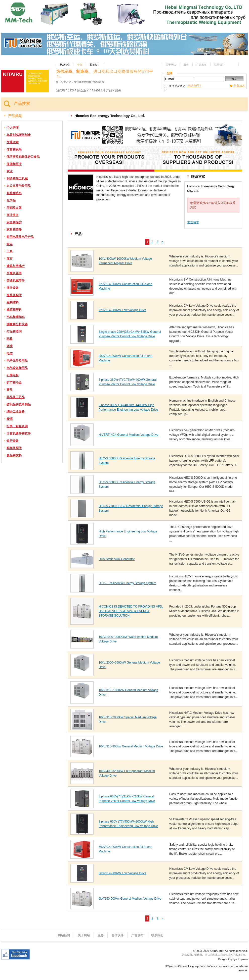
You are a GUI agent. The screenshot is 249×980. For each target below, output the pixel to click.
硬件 (10, 390)
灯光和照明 (14, 332)
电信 (10, 353)
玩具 (10, 339)
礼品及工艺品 (16, 397)
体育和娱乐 (14, 149)
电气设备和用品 (17, 368)
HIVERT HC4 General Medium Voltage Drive (129, 435)
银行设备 (13, 441)
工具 (10, 251)
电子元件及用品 (17, 361)
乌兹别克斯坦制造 (19, 135)
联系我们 (219, 65)
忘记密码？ (195, 86)
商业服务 (13, 215)
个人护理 (13, 128)
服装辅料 (13, 302)
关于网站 (171, 65)
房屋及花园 (14, 273)
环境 (10, 346)
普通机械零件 (16, 281)
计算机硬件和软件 (19, 433)
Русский (65, 65)
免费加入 (239, 86)
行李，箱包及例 (17, 426)
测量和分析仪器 (17, 324)
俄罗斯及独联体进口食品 (23, 157)
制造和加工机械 (17, 179)
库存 (10, 259)
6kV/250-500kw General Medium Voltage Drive (130, 899)
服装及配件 (14, 295)
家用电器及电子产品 (20, 237)
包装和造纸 (14, 193)
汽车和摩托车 (16, 317)
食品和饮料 (14, 455)
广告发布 (201, 65)
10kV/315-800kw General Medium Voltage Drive (131, 746)
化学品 (11, 200)
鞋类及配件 (14, 448)
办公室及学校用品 (19, 186)
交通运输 (13, 142)
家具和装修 (14, 230)
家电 (10, 244)
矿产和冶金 (14, 383)
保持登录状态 (175, 86)
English (94, 65)
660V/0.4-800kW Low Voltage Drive (122, 873)
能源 (10, 419)
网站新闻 (64, 935)
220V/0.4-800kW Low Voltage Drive (122, 310)
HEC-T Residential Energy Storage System (127, 583)
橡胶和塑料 (14, 310)
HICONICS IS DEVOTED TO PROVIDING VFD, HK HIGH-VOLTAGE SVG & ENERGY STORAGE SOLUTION (131, 611)
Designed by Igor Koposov (233, 959)
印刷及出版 (14, 208)
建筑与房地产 (16, 266)
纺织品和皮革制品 (19, 404)
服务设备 (13, 288)
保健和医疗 (14, 164)
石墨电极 (13, 375)
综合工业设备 (16, 412)
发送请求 (193, 222)
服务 (186, 65)
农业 (10, 171)
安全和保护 (14, 222)
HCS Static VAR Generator (117, 559)
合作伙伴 (117, 935)
